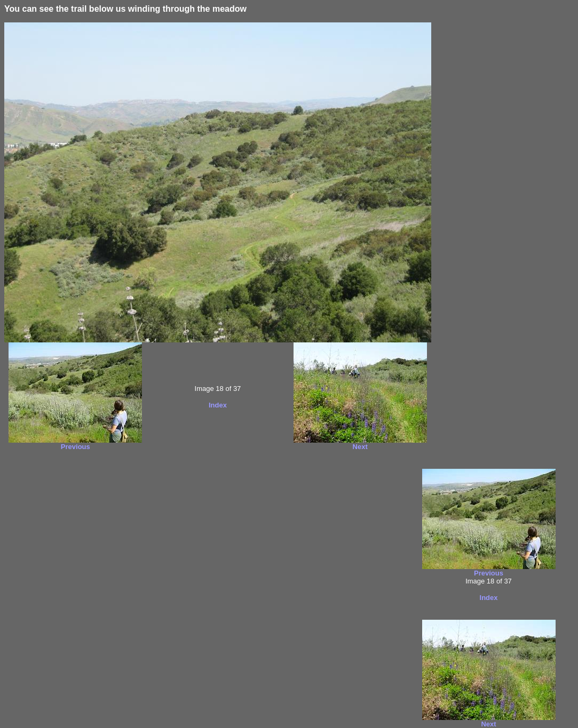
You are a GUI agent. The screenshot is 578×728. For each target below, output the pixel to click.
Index (218, 405)
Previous (76, 447)
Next (360, 447)
